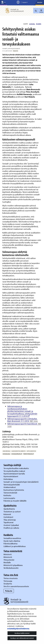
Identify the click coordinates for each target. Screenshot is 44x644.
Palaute (9, 591)
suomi (26, 24)
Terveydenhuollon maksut (15, 471)
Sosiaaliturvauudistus (12, 538)
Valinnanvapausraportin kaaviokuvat (24, 425)
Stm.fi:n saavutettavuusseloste (16, 586)
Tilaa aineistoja (10, 520)
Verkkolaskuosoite (11, 568)
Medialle (7, 562)
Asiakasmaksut (10, 487)
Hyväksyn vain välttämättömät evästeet (22, 638)
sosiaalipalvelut (17, 454)
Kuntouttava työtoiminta (14, 490)
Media (40, 2)
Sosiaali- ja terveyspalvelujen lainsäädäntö (21, 482)
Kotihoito (7, 495)
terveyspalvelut (29, 454)
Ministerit (8, 554)
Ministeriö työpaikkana (13, 565)
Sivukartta (8, 584)
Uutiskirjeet (9, 517)
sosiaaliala (6, 454)
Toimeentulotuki (11, 493)
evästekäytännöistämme (18, 628)
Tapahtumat (9, 522)
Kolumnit (8, 514)
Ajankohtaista (9, 509)
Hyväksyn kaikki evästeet (22, 633)
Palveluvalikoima (10, 543)
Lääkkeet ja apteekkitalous (15, 546)
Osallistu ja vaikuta (11, 528)
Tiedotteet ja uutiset (12, 512)
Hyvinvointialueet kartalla (14, 474)
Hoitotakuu (8, 479)
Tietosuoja (8, 581)
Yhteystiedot (9, 560)
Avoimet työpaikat (11, 525)
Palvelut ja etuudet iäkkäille (15, 501)
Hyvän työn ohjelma (12, 541)
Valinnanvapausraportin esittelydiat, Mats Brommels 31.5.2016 (22, 420)
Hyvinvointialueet (11, 476)
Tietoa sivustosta (11, 578)
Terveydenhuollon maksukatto (16, 468)
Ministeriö (8, 557)
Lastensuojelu (10, 498)
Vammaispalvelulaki (12, 485)
